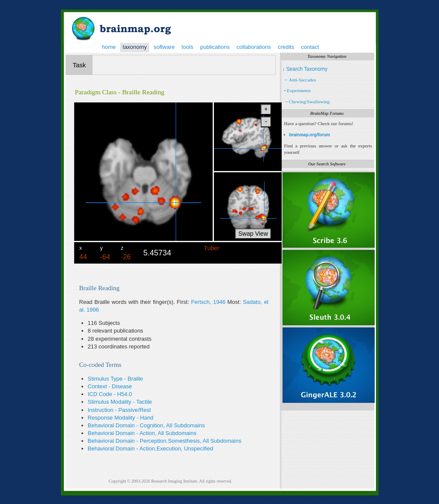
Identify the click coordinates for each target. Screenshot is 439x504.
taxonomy (135, 47)
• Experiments (298, 90)
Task (80, 65)
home (109, 47)
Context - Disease (110, 386)
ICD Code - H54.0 (110, 394)
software (164, 47)
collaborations (254, 47)
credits (286, 47)
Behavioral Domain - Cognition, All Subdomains (146, 425)
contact (310, 47)
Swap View (253, 234)
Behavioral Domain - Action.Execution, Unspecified (151, 448)
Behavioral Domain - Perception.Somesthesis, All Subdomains (165, 441)
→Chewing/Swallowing (307, 102)
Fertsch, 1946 (208, 302)
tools (188, 47)
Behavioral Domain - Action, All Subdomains (142, 433)
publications (215, 47)
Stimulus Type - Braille (116, 379)
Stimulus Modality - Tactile (120, 402)
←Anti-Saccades (300, 80)
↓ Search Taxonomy (305, 69)
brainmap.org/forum (310, 135)
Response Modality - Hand (121, 418)
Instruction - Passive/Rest (119, 410)
